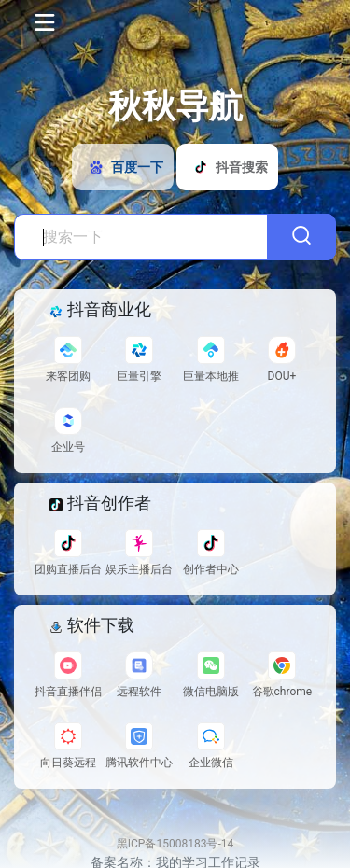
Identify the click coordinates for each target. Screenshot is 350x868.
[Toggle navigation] (43, 22)
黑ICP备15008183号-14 (175, 844)
